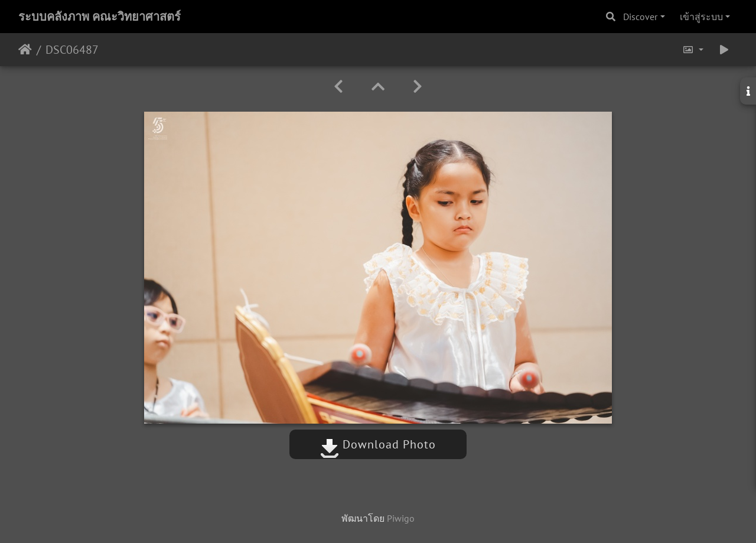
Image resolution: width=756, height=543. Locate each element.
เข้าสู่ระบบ (701, 17)
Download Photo (378, 444)
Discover (640, 17)
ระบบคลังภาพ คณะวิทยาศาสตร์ (100, 17)
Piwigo (401, 518)
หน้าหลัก (25, 50)
